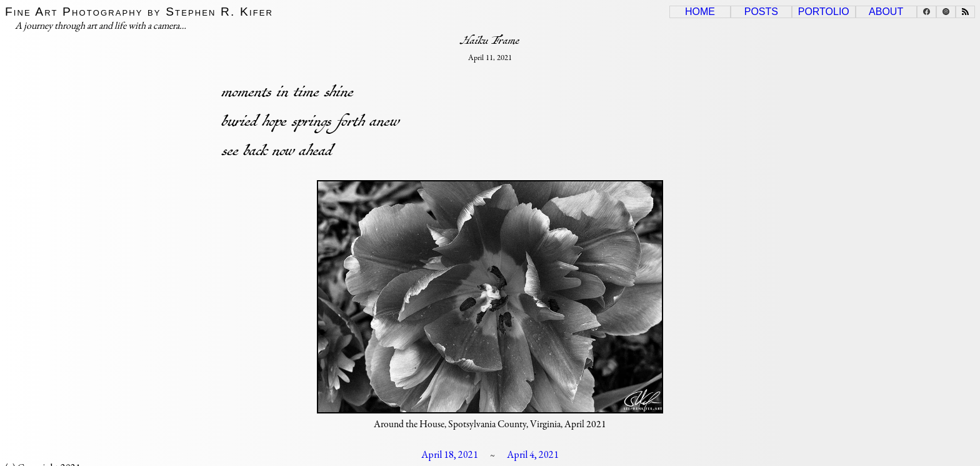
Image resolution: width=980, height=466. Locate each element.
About (886, 12)
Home (700, 12)
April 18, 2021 (450, 454)
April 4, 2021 (533, 454)
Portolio (824, 12)
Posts (761, 12)
